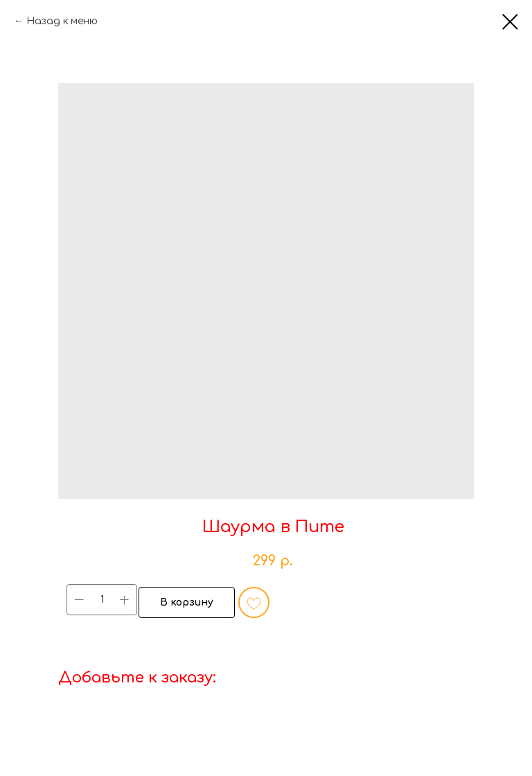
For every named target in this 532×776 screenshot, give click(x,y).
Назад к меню (62, 21)
